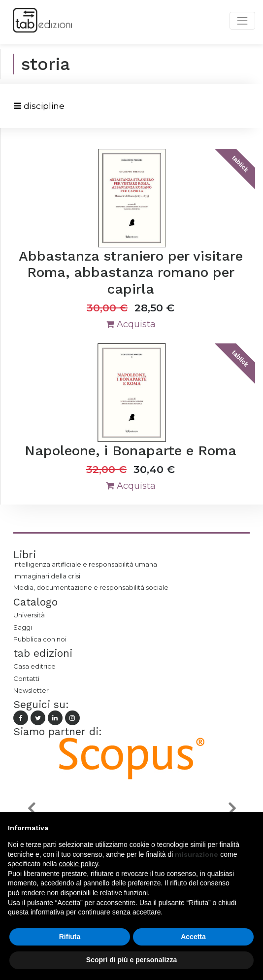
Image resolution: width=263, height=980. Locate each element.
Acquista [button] (131, 324)
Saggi (23, 627)
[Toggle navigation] (39, 106)
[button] (31, 808)
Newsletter (31, 690)
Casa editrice (34, 666)
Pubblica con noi (40, 639)
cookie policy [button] (79, 864)
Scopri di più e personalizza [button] (131, 960)
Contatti (26, 678)
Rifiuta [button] (70, 937)
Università (29, 615)
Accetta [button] (193, 937)
